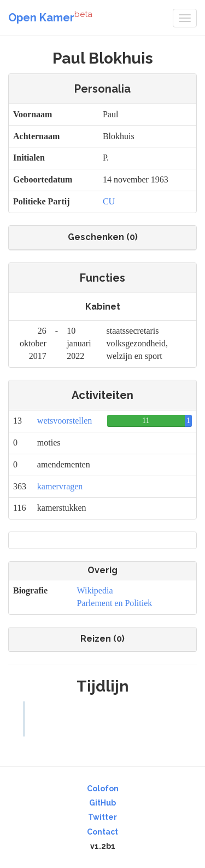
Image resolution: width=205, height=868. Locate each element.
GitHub (102, 803)
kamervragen (60, 486)
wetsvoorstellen (65, 421)
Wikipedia (95, 590)
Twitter (102, 817)
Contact (102, 832)
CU (109, 201)
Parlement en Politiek (115, 603)
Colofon (103, 789)
